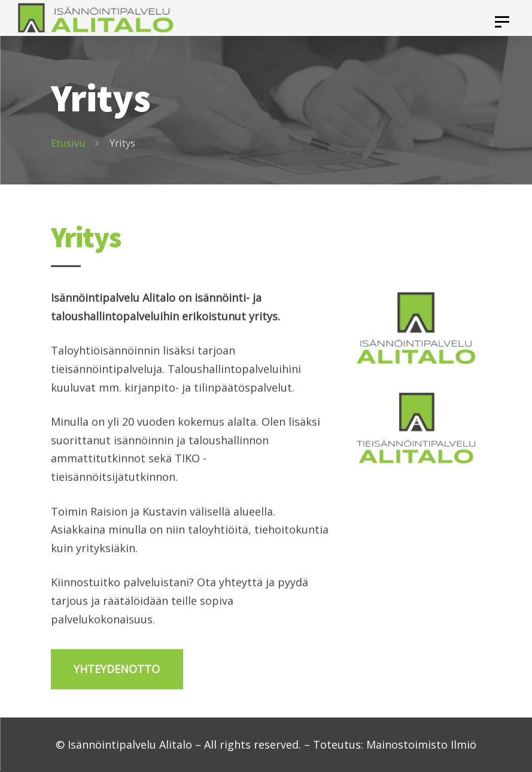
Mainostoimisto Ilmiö (421, 744)
